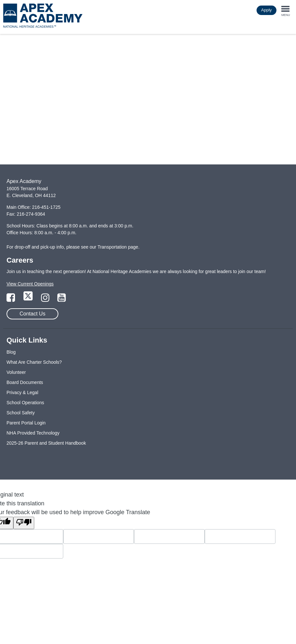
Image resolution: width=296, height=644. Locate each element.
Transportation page (118, 247)
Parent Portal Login (26, 423)
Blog (11, 352)
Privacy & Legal (22, 392)
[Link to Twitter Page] (29, 299)
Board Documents (25, 382)
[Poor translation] (24, 523)
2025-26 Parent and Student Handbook (46, 443)
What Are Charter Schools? (34, 362)
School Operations (25, 403)
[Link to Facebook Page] (11, 299)
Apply (266, 10)
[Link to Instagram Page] (46, 299)
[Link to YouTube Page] (62, 299)
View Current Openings (30, 284)
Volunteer (16, 372)
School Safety (21, 413)
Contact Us (32, 314)
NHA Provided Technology (33, 433)
